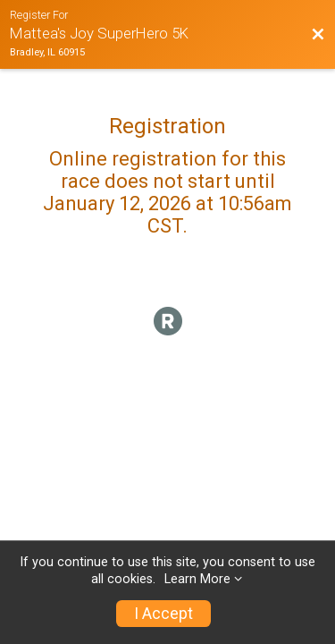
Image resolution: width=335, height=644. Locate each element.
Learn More (197, 579)
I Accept (163, 614)
